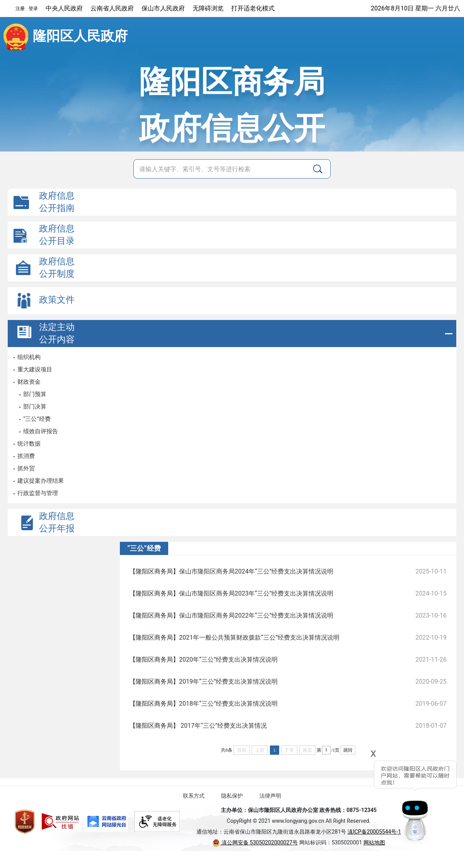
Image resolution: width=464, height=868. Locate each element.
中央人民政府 (64, 8)
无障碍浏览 (208, 8)
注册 (20, 9)
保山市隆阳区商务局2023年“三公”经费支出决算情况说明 (256, 593)
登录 (33, 9)
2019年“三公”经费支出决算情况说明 (228, 682)
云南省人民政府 (112, 8)
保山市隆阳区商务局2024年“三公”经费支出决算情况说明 (256, 571)
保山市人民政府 (163, 8)
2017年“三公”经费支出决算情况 (223, 726)
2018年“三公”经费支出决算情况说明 (228, 704)
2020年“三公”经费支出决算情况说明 (228, 660)
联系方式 (194, 796)
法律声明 (270, 796)
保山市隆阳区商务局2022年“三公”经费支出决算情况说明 (256, 615)
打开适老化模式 (253, 8)
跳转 (348, 750)
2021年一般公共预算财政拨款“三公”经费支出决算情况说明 (259, 637)
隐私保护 (232, 796)
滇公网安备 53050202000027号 (255, 842)
